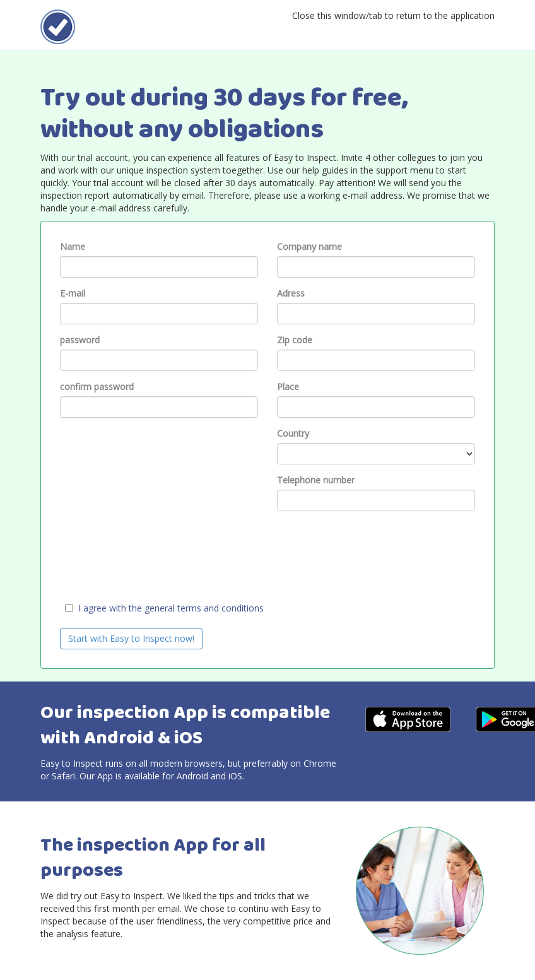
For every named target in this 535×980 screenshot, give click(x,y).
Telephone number (316, 480)
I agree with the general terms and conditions (171, 608)
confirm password (97, 387)
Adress (291, 293)
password (80, 340)
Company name (309, 246)
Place (288, 387)
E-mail (73, 293)
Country (293, 433)
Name (73, 246)
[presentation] (156, 545)
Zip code (295, 340)
